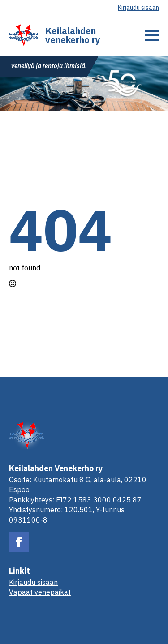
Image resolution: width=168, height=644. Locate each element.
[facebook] (19, 542)
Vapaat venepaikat (40, 592)
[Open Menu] (152, 35)
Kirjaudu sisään (138, 8)
